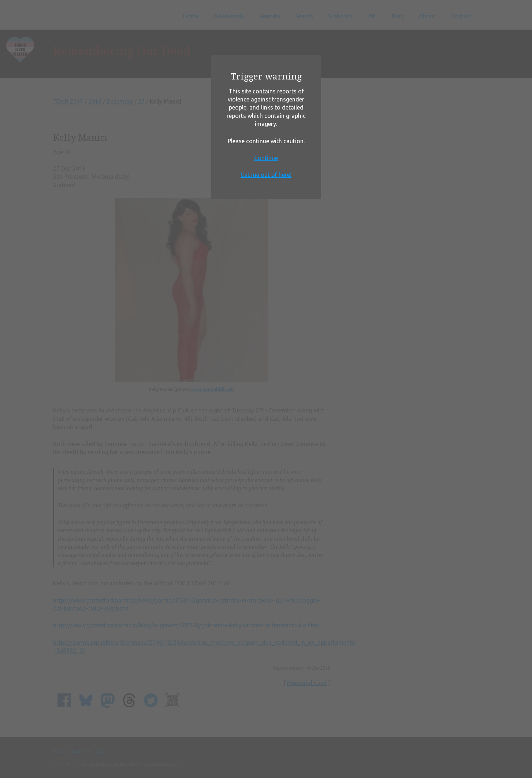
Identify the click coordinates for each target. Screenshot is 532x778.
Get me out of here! (266, 175)
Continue (266, 158)
